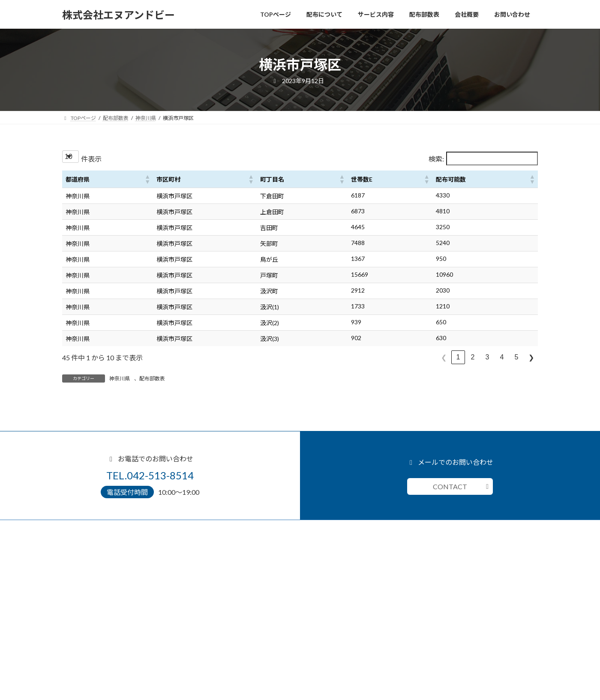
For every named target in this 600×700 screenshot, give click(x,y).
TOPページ (80, 548)
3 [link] (487, 357)
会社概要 (78, 650)
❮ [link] (444, 357)
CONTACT (450, 486)
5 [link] (517, 357)
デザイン (83, 591)
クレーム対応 (88, 606)
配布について (83, 563)
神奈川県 (120, 378)
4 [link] (502, 357)
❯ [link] (531, 357)
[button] (147, 179)
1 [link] (458, 357)
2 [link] (473, 357)
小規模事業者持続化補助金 (103, 621)
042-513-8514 (328, 585)
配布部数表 (152, 378)
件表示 (91, 159)
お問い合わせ (83, 664)
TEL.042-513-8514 (150, 475)
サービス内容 (83, 577)
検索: (436, 159)
